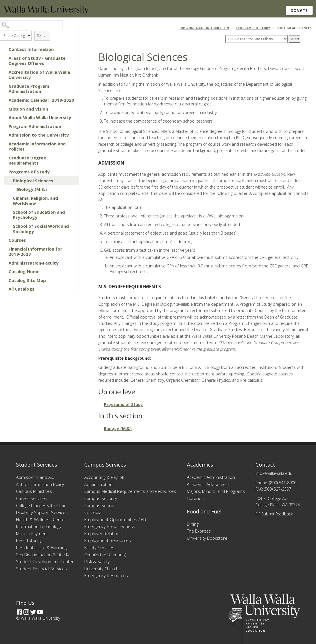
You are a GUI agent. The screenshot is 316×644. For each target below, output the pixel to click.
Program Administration (35, 126)
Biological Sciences (33, 181)
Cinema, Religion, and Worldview (35, 201)
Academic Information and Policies (37, 146)
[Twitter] (33, 612)
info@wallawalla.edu (274, 473)
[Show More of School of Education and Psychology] (7, 212)
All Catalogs (21, 289)
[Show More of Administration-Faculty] (3, 263)
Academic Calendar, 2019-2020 (41, 100)
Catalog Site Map (27, 280)
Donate (299, 10)
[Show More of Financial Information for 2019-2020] (3, 249)
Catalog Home (24, 271)
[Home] (46, 13)
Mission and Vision (28, 109)
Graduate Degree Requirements (27, 160)
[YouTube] (40, 612)
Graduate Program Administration (29, 89)
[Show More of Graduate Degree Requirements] (3, 158)
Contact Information (31, 49)
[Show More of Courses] (3, 240)
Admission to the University (39, 135)
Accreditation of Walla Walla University (39, 75)
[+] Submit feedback (274, 514)
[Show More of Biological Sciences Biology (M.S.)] (7, 181)
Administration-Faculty (34, 263)
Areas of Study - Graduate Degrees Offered (37, 61)
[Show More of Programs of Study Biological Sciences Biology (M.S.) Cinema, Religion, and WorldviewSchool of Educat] (3, 172)
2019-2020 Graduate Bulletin (205, 28)
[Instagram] (26, 612)
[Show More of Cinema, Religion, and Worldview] (7, 198)
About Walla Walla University (40, 117)
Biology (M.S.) (32, 189)
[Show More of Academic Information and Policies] (3, 144)
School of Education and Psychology (39, 215)
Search (42, 36)
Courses (17, 240)
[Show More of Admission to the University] (3, 135)
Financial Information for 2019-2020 (35, 252)
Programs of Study (29, 172)
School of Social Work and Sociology (41, 229)
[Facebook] (19, 612)
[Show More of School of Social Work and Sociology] (7, 226)
